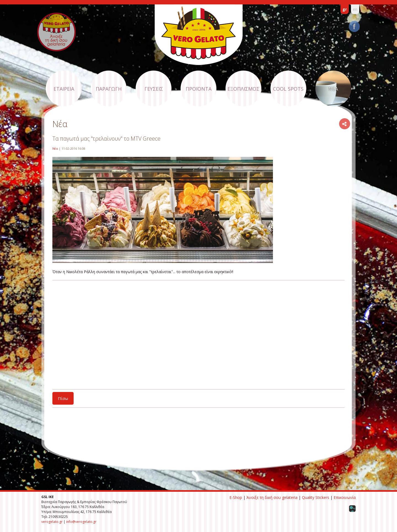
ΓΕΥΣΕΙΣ (154, 89)
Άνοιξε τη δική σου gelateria (272, 497)
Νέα (55, 148)
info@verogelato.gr (81, 522)
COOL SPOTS (288, 89)
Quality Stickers (316, 497)
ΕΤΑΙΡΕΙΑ (64, 89)
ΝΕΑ (333, 89)
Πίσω (63, 398)
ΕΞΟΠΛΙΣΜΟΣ (243, 89)
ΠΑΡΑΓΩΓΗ (109, 89)
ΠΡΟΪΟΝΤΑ (198, 89)
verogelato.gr (52, 522)
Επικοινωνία (345, 497)
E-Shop (236, 497)
